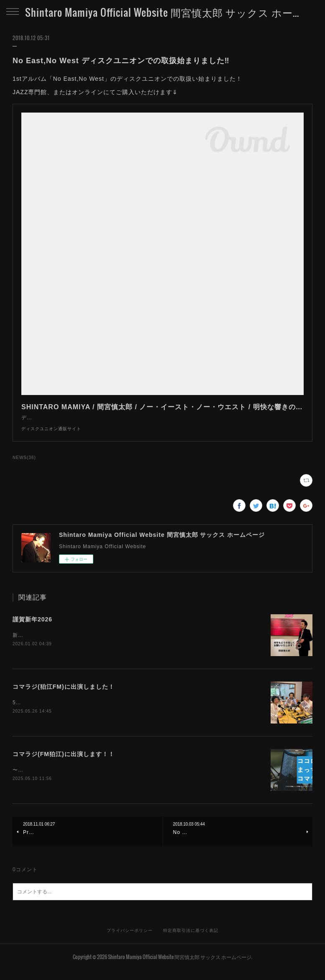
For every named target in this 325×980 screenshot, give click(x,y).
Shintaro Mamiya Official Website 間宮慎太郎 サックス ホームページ (162, 12)
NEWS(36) (24, 466)
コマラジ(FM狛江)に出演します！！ (64, 764)
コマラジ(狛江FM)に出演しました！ (64, 696)
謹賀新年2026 (32, 628)
